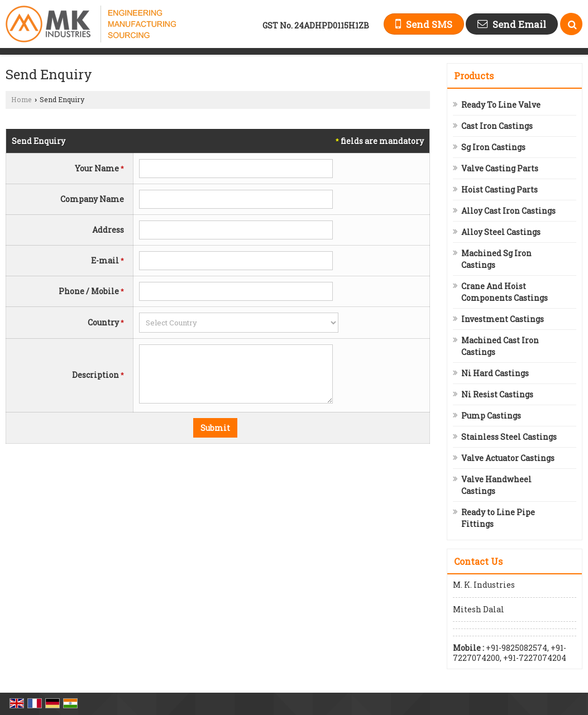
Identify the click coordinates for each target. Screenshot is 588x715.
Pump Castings (491, 416)
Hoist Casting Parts (499, 189)
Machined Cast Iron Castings (500, 346)
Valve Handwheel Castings (496, 485)
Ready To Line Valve (501, 105)
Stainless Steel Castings (509, 437)
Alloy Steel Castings (501, 232)
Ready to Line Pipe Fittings (498, 518)
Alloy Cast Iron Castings (508, 211)
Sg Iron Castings (493, 147)
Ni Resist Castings (497, 394)
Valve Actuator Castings (508, 458)
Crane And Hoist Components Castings (505, 292)
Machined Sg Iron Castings (496, 259)
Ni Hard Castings (495, 373)
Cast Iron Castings (497, 126)
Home (21, 99)
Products (474, 76)
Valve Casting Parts (500, 168)
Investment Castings (503, 319)
